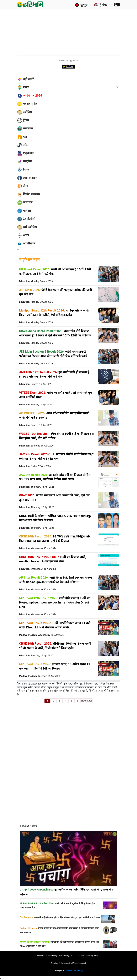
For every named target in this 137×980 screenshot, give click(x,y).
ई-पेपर (101, 5)
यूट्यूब (81, 5)
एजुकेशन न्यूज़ (29, 259)
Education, (36, 281)
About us (41, 956)
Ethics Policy (64, 956)
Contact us (81, 956)
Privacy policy (93, 956)
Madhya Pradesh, (41, 635)
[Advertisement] (77, 31)
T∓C (73, 956)
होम (18, 250)
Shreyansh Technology (74, 970)
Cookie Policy (52, 956)
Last (90, 701)
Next (83, 701)
